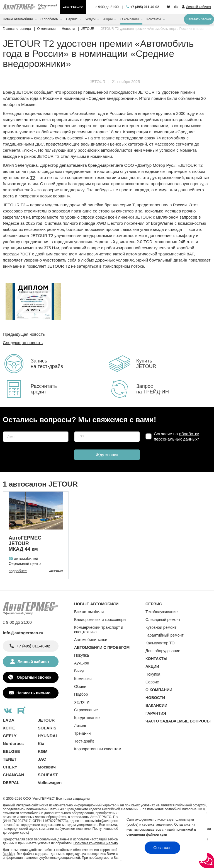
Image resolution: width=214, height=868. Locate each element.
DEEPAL (11, 783)
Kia (41, 744)
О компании (130, 19)
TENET (10, 759)
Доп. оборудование (163, 651)
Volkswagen (50, 783)
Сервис (72, 19)
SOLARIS (47, 728)
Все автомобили (89, 612)
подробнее (18, 571)
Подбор (81, 694)
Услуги (91, 19)
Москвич (47, 767)
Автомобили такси (91, 640)
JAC (42, 759)
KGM (43, 751)
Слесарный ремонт (163, 620)
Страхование (86, 710)
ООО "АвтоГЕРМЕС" (39, 799)
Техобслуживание (162, 612)
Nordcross (13, 744)
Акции (109, 19)
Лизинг (80, 726)
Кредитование (87, 718)
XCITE (9, 728)
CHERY (10, 767)
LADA (9, 720)
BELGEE (11, 751)
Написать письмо (33, 693)
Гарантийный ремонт (165, 635)
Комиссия (83, 679)
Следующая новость (23, 343)
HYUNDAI (47, 736)
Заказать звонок (199, 19)
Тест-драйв (84, 741)
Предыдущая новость (24, 334)
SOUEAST (48, 775)
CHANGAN (14, 775)
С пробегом (50, 19)
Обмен (80, 686)
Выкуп (80, 671)
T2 (33, 177)
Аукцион (82, 663)
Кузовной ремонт (161, 627)
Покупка (82, 655)
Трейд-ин (82, 733)
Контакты (154, 19)
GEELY (10, 736)
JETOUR (98, 82)
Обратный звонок (33, 677)
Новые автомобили (18, 19)
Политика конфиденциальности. (99, 843)
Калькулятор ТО (160, 643)
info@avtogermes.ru (23, 633)
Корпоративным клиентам (98, 749)
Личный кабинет (33, 662)
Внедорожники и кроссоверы (100, 620)
